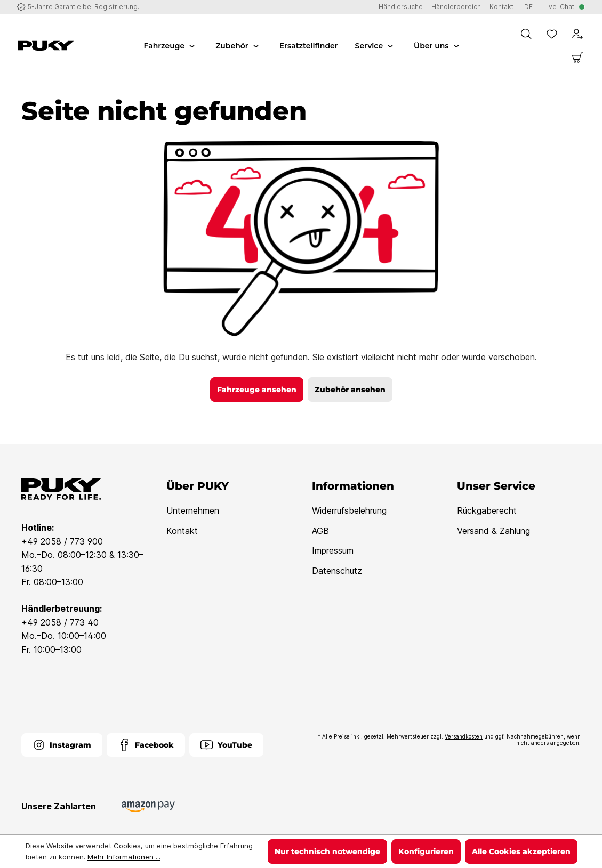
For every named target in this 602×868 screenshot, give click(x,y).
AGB (320, 531)
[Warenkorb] (577, 58)
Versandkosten (464, 736)
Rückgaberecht (487, 510)
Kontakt (182, 531)
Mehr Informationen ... (124, 857)
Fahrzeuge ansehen (257, 390)
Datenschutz (337, 571)
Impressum (333, 550)
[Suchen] (526, 34)
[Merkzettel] (552, 34)
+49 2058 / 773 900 (62, 541)
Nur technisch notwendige (327, 851)
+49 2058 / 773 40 (60, 622)
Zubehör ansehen (350, 390)
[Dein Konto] (577, 34)
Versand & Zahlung (493, 531)
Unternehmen (193, 510)
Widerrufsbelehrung (349, 510)
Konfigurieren (426, 851)
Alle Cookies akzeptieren (521, 851)
